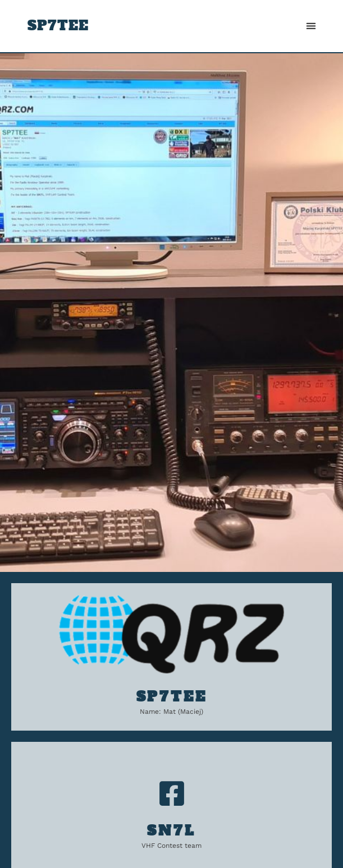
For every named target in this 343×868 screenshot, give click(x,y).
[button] (311, 26)
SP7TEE (58, 26)
